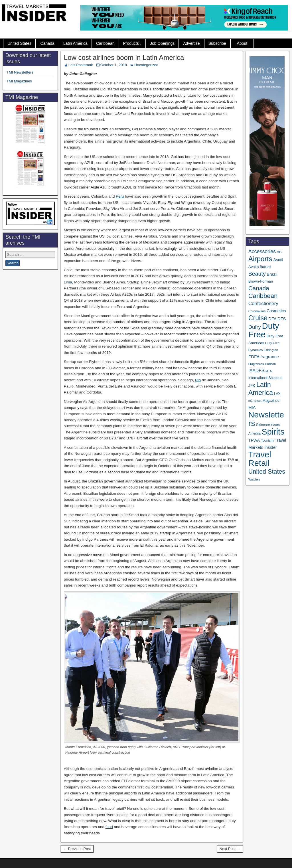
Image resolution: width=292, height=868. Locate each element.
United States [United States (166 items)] (267, 471)
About (242, 43)
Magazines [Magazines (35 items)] (271, 401)
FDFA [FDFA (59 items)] (254, 357)
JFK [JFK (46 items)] (252, 386)
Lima (68, 282)
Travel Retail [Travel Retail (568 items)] (260, 459)
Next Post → (230, 849)
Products (131, 43)
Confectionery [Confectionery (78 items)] (263, 304)
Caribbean (105, 43)
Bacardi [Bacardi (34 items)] (265, 267)
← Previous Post (77, 849)
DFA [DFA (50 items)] (273, 319)
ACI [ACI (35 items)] (280, 252)
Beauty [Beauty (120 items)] (257, 274)
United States (19, 43)
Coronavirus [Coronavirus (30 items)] (257, 311)
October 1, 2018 (114, 65)
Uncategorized (146, 65)
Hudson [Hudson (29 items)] (270, 364)
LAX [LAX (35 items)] (277, 394)
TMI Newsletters (20, 72)
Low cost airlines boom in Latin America (124, 57)
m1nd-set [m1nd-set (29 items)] (255, 401)
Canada (47, 43)
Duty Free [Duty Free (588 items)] (264, 330)
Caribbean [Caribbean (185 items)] (263, 296)
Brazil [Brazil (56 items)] (272, 274)
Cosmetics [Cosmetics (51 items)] (276, 311)
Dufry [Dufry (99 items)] (255, 327)
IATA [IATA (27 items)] (269, 371)
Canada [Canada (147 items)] (259, 288)
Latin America (75, 43)
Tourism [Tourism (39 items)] (267, 440)
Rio (198, 380)
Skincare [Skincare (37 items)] (263, 425)
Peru (120, 196)
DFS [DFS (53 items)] (282, 319)
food (109, 827)
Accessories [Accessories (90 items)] (262, 252)
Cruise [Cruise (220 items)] (258, 318)
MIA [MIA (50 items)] (252, 407)
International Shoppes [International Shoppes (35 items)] (265, 378)
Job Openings (162, 43)
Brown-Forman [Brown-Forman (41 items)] (261, 281)
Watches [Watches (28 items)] (254, 479)
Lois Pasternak (81, 65)
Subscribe (217, 43)
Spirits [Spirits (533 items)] (273, 432)
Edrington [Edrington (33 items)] (271, 350)
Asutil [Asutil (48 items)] (278, 260)
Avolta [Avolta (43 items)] (254, 267)
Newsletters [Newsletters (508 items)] (266, 419)
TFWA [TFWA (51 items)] (254, 440)
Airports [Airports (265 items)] (260, 259)
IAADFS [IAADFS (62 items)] (256, 371)
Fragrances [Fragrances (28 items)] (256, 364)
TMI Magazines (19, 81)
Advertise (191, 43)
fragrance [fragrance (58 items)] (270, 357)
